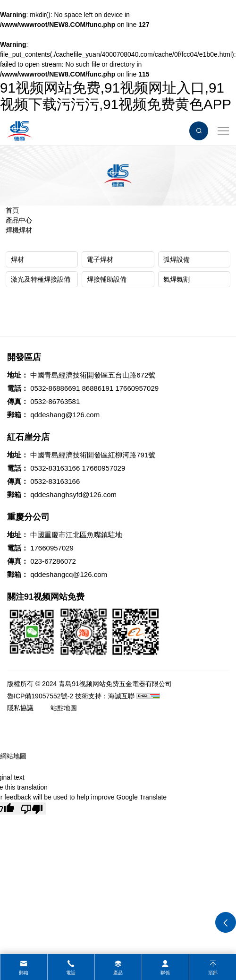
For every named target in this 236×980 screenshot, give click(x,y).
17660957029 (137, 388)
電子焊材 (100, 259)
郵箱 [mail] (24, 973)
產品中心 (19, 220)
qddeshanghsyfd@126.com (73, 494)
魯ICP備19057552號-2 (40, 696)
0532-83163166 (55, 468)
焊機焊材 (19, 230)
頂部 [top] (213, 973)
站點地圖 (64, 708)
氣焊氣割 (177, 279)
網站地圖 (13, 756)
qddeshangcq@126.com (69, 574)
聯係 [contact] (165, 973)
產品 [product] (118, 973)
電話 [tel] (71, 973)
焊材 (17, 259)
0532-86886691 (55, 388)
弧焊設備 (177, 259)
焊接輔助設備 (107, 279)
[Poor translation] (32, 808)
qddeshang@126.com (65, 415)
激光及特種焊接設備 (41, 279)
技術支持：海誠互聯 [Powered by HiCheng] (105, 696)
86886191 (97, 388)
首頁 (12, 210)
